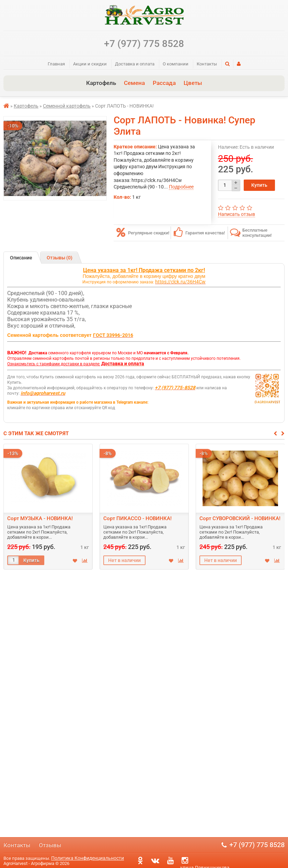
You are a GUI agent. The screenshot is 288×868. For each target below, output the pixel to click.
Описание (21, 258)
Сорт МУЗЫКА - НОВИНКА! (40, 518)
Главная (56, 64)
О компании (176, 64)
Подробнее (181, 187)
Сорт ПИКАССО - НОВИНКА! (137, 518)
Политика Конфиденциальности (88, 858)
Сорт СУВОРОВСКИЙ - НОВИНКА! (240, 518)
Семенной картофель (67, 106)
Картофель (101, 83)
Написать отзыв (237, 214)
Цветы (193, 83)
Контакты (207, 64)
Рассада (164, 83)
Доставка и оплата (135, 64)
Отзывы (50, 845)
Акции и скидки (90, 64)
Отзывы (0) (60, 258)
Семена (134, 83)
